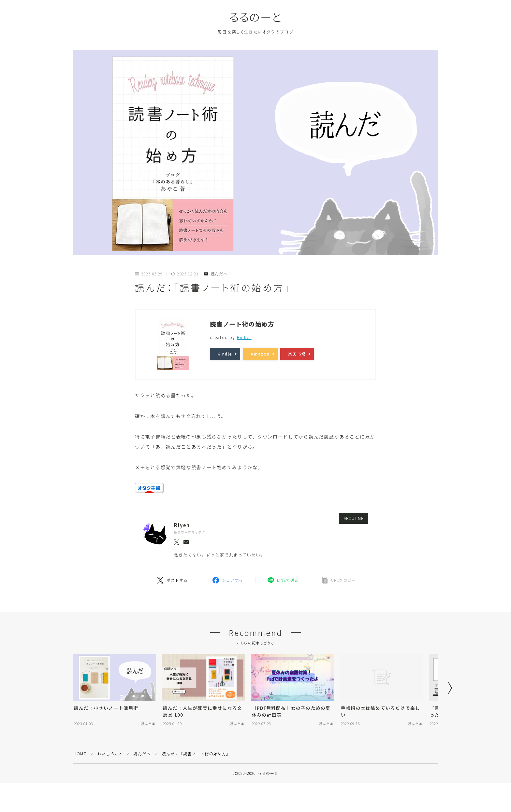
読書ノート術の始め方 (242, 324)
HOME (80, 754)
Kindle (225, 354)
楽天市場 (297, 354)
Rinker (244, 337)
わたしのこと (110, 754)
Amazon (260, 354)
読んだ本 (216, 274)
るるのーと (255, 17)
